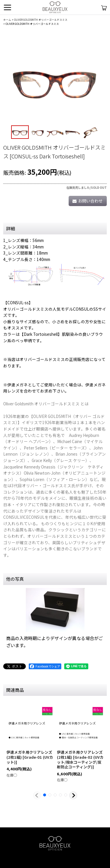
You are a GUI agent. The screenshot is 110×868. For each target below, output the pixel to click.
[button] (20, 132)
